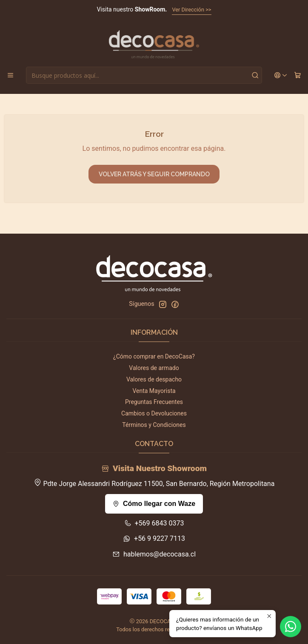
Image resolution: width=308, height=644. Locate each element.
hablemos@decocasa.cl (154, 554)
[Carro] (298, 75)
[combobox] (144, 75)
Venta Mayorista (154, 391)
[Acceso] (281, 75)
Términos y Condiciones (154, 425)
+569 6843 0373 (154, 523)
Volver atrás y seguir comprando (154, 174)
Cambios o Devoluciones (154, 413)
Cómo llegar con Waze (154, 504)
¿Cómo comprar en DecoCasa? (154, 356)
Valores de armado (154, 368)
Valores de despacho (154, 379)
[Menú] (10, 75)
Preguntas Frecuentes (154, 402)
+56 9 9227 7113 (154, 538)
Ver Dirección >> (191, 10)
